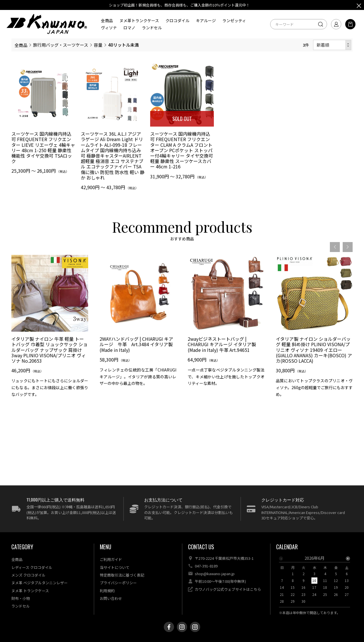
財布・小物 (21, 598)
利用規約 (107, 591)
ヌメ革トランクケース (139, 20)
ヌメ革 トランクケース (30, 591)
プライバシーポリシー (118, 583)
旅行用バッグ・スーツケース (61, 45)
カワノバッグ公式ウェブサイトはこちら (228, 589)
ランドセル (152, 28)
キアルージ (206, 20)
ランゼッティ (234, 20)
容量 (98, 45)
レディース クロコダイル (32, 567)
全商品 (107, 20)
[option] (50, 341)
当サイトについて (115, 567)
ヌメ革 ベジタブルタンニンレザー (40, 583)
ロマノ (129, 28)
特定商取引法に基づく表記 (122, 575)
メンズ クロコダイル (28, 575)
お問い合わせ (111, 598)
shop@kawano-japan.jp (215, 574)
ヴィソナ (109, 28)
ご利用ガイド (111, 559)
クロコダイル (177, 20)
